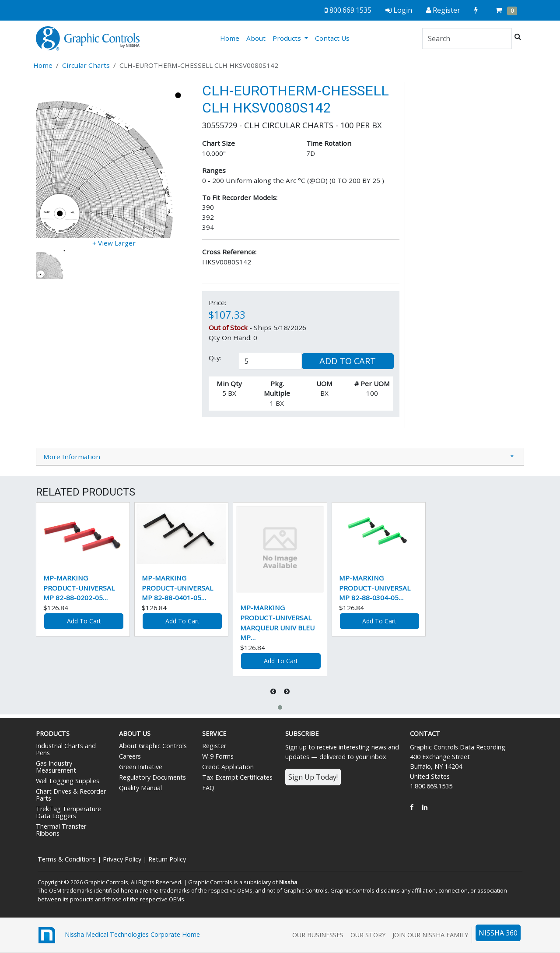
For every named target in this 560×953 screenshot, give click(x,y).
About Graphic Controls (153, 746)
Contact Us (332, 38)
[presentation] (274, 691)
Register (214, 746)
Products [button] (288, 38)
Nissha (288, 882)
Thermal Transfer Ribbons (61, 830)
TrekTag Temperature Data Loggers (68, 812)
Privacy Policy (122, 859)
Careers (130, 756)
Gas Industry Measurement (56, 767)
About (256, 38)
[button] (280, 707)
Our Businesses (318, 935)
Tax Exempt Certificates (237, 777)
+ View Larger (114, 243)
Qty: (215, 358)
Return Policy (167, 859)
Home (231, 38)
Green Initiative (141, 767)
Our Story (368, 935)
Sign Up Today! (313, 777)
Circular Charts (86, 65)
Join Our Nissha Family (430, 935)
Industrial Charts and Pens (66, 749)
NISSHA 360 (498, 933)
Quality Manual (140, 788)
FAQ (208, 788)
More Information (72, 457)
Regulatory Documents (152, 777)
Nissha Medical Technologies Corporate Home (118, 935)
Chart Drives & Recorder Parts (71, 795)
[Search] (467, 39)
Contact (425, 733)
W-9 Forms (218, 756)
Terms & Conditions (67, 859)
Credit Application (228, 767)
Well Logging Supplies (68, 781)
